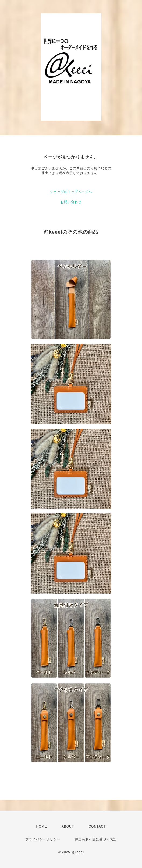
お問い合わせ (71, 202)
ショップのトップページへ (71, 192)
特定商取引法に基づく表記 (96, 839)
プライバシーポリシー (43, 839)
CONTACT (97, 826)
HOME (41, 826)
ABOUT (68, 826)
